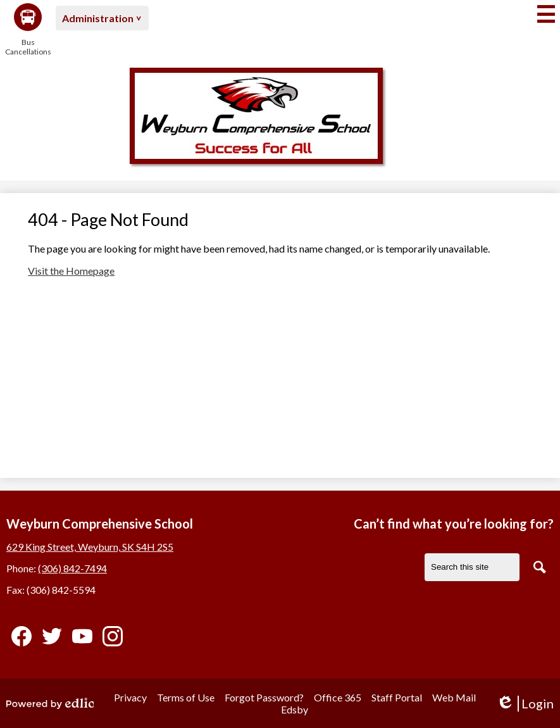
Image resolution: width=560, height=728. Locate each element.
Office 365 (338, 697)
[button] (102, 18)
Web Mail (454, 697)
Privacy (130, 697)
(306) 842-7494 (72, 568)
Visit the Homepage (71, 271)
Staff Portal (397, 697)
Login (525, 704)
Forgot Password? (264, 697)
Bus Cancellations (28, 30)
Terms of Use (186, 697)
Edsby (295, 709)
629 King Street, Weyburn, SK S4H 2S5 (90, 547)
